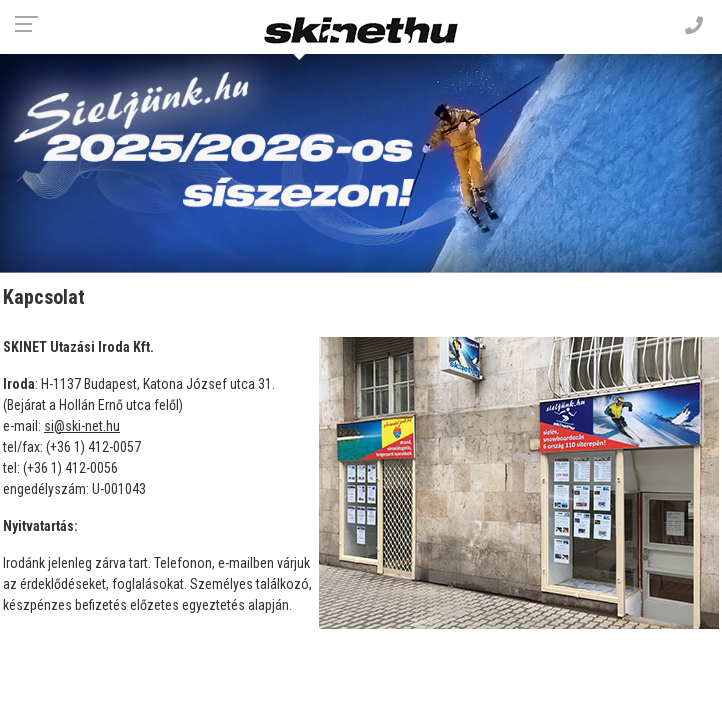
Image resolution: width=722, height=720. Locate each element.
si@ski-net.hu (82, 426)
